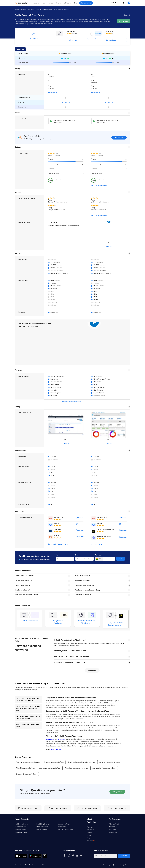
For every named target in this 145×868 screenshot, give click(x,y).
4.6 (126, 174)
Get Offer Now (119, 137)
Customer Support (54, 174)
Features (51, 159)
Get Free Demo (72, 40)
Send (121, 559)
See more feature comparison (72, 402)
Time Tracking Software (33, 9)
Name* (58, 555)
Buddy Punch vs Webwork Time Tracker (87, 622)
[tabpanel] (66, 121)
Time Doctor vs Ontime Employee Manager (88, 590)
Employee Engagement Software (27, 774)
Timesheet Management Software (76, 768)
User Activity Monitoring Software (50, 768)
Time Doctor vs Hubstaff (22, 590)
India (115, 3)
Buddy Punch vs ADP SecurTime (25, 576)
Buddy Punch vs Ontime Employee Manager (116, 624)
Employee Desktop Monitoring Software (81, 762)
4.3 (126, 159)
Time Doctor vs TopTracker (83, 595)
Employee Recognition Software (109, 762)
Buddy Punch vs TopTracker (23, 580)
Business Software (20, 9)
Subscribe (124, 856)
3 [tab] (67, 439)
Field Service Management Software (28, 762)
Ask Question (68, 3)
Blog (76, 3)
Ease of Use (52, 169)
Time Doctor (109, 31)
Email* (77, 555)
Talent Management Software (26, 768)
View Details (53, 92)
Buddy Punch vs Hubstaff (82, 576)
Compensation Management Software (104, 768)
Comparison (124, 21)
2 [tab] (66, 125)
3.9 (83, 159)
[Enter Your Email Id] (105, 856)
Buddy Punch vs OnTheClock (84, 580)
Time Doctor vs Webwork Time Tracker (27, 595)
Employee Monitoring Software (54, 762)
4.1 (83, 164)
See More (92, 671)
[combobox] (99, 559)
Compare (59, 3)
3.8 (83, 174)
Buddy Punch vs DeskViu (22, 585)
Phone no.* (99, 555)
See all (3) (66, 444)
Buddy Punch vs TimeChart (58, 622)
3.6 (83, 169)
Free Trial (66, 102)
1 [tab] (65, 125)
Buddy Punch (71, 31)
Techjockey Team (56, 749)
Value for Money (53, 164)
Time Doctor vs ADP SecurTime (84, 585)
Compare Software (47, 9)
